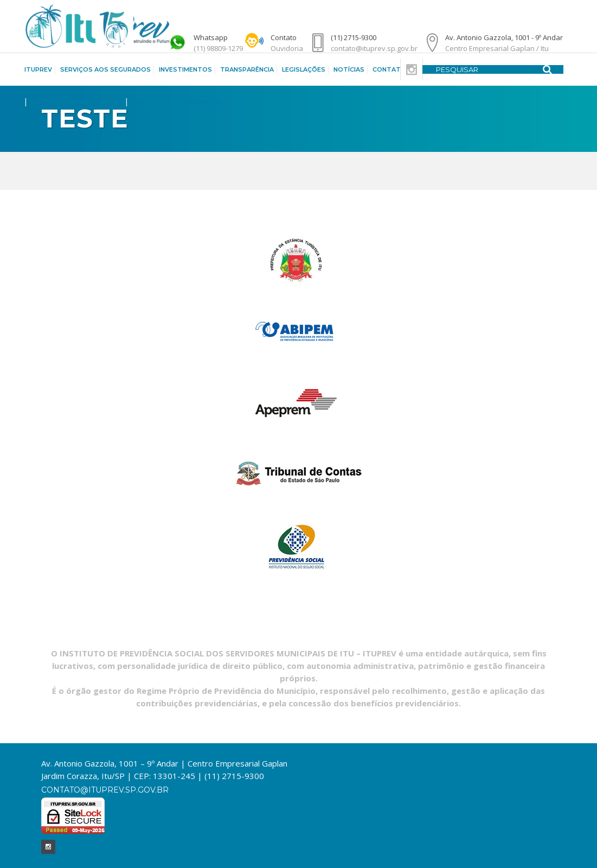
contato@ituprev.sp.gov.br (105, 790)
